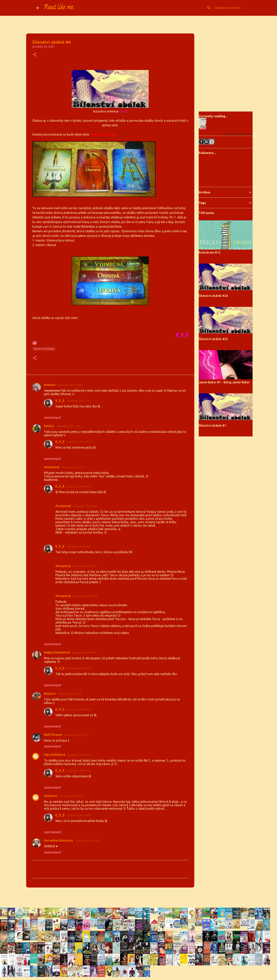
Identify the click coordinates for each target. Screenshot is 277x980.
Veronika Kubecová (58, 840)
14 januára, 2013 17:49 (84, 653)
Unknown (51, 796)
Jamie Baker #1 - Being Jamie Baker (224, 382)
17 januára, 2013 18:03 (78, 815)
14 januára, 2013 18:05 (69, 694)
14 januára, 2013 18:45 (85, 506)
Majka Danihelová (57, 652)
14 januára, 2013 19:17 (85, 566)
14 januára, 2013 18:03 (78, 668)
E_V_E (60, 400)
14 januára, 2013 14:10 (78, 442)
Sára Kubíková (54, 755)
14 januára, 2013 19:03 (78, 546)
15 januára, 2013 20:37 (71, 796)
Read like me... (59, 8)
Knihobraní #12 (210, 252)
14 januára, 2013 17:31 (73, 467)
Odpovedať (53, 418)
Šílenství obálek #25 (213, 339)
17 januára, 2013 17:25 (87, 841)
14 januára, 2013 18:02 (78, 486)
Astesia (50, 385)
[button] (35, 55)
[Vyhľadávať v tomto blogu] (221, 8)
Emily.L (49, 426)
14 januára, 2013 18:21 (78, 709)
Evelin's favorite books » (238, 134)
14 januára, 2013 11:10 (78, 401)
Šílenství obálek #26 (213, 296)
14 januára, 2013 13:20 (68, 426)
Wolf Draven (53, 735)
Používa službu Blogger (138, 898)
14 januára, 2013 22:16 (79, 755)
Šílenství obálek (44, 349)
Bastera (50, 694)
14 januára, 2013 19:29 (85, 596)
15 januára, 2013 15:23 (78, 771)
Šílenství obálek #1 (212, 425)
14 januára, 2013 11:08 (69, 385)
